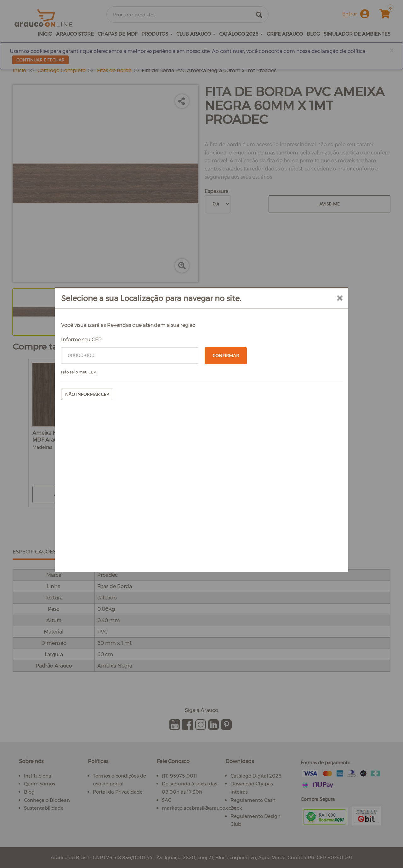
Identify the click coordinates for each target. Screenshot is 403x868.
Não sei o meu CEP (79, 372)
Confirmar (226, 355)
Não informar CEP (87, 394)
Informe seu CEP (81, 340)
